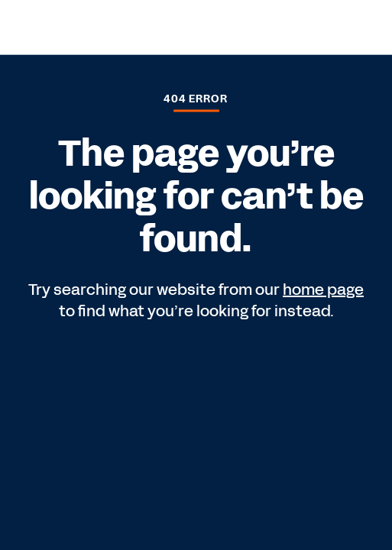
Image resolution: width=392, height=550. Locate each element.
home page (323, 290)
